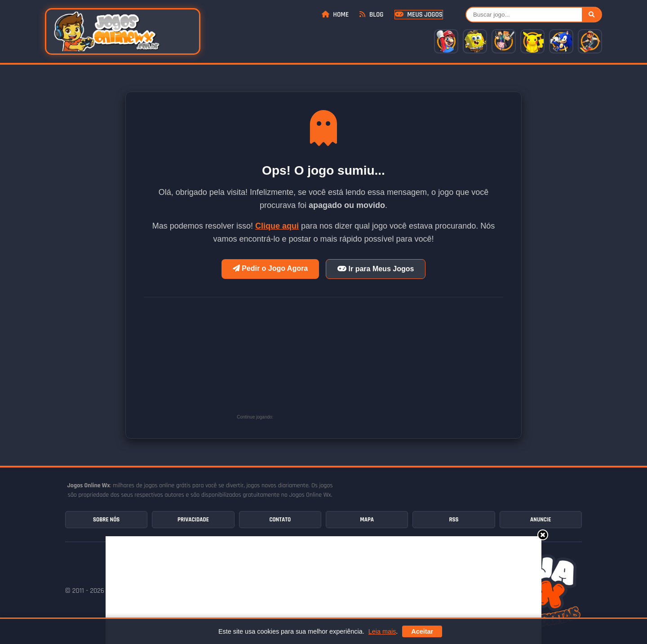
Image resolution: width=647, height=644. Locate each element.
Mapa (367, 520)
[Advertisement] (343, 362)
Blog (371, 15)
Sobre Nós (106, 520)
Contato (280, 520)
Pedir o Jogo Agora (270, 268)
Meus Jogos (419, 15)
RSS (454, 520)
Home (335, 15)
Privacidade (193, 520)
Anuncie (541, 520)
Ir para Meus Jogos (376, 269)
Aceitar (422, 631)
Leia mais (382, 631)
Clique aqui (277, 226)
